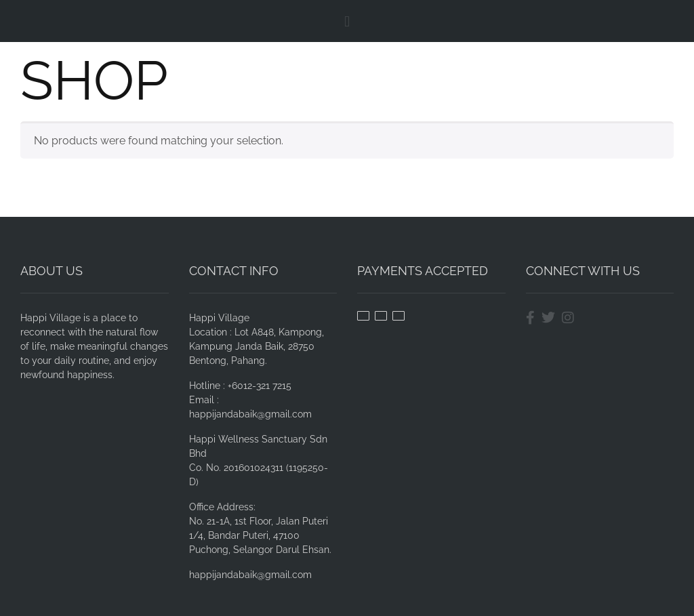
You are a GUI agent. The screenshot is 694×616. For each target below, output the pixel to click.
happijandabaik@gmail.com (250, 575)
